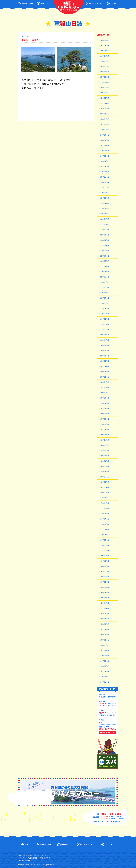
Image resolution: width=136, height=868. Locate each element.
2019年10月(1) (104, 398)
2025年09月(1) (104, 77)
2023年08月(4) (104, 182)
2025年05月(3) (104, 98)
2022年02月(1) (104, 272)
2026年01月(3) (104, 56)
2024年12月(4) (104, 124)
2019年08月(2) (104, 409)
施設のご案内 (26, 3)
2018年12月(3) (104, 445)
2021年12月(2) (104, 282)
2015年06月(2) (104, 624)
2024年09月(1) (104, 140)
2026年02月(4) (104, 51)
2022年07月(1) (104, 251)
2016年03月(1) (104, 587)
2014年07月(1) (104, 656)
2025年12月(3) (104, 61)
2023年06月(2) (104, 193)
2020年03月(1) (104, 372)
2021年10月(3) (104, 293)
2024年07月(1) (104, 151)
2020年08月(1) (104, 356)
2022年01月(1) (104, 277)
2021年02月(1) (104, 324)
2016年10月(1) (104, 561)
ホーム (26, 844)
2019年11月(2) (104, 393)
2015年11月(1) (104, 603)
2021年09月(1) (104, 298)
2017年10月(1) (104, 508)
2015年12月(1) (104, 598)
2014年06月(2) (104, 661)
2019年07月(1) (104, 414)
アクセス (112, 3)
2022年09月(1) (104, 240)
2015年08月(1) (104, 614)
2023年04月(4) (104, 203)
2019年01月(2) (104, 440)
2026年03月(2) (104, 46)
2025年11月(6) (104, 67)
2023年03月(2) (104, 209)
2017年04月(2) (104, 535)
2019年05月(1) (104, 424)
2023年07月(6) (104, 188)
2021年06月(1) (104, 309)
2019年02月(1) (104, 435)
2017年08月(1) (104, 514)
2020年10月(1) (104, 345)
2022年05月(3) (104, 261)
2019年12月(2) (104, 387)
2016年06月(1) (104, 577)
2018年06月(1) (104, 472)
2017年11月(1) (104, 503)
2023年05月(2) (104, 198)
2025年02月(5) (104, 114)
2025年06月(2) (104, 93)
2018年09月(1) (104, 456)
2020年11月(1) (104, 340)
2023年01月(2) (104, 219)
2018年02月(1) (104, 487)
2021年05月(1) (104, 314)
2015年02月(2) (104, 640)
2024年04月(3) (104, 161)
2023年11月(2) (104, 177)
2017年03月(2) (104, 540)
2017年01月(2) (104, 550)
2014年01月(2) (104, 682)
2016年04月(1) (104, 582)
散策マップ (44, 3)
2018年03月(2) (104, 482)
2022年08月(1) (104, 245)
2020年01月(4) (104, 382)
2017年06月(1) (104, 524)
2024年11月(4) (104, 130)
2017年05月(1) (104, 529)
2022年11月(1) (104, 230)
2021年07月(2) (104, 303)
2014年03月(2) (104, 671)
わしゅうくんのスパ (95, 3)
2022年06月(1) (104, 256)
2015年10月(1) (104, 608)
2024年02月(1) (104, 172)
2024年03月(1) (104, 167)
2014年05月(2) (104, 666)
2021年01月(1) (104, 330)
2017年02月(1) (104, 545)
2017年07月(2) (104, 519)
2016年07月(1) (104, 572)
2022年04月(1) (104, 266)
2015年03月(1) (104, 635)
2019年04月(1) (104, 429)
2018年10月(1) (104, 451)
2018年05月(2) (104, 477)
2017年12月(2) (104, 498)
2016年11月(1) (104, 556)
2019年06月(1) (104, 419)
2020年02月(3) (104, 377)
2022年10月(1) (104, 235)
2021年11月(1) (104, 288)
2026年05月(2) (104, 40)
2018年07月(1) (104, 466)
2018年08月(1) (104, 461)
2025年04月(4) (104, 103)
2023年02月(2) (104, 214)
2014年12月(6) (104, 645)
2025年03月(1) (104, 109)
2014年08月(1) (104, 650)
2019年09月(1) (104, 403)
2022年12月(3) (104, 224)
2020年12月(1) (104, 335)
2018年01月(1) (104, 493)
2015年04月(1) (104, 629)
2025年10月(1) (104, 72)
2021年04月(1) (104, 319)
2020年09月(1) (104, 351)
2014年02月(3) (104, 677)
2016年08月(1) (104, 566)
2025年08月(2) (104, 82)
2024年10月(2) (104, 135)
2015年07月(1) (104, 619)
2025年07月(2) (104, 88)
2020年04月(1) (104, 366)
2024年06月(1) (104, 156)
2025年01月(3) (104, 119)
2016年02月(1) (104, 593)
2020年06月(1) (104, 361)
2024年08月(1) (104, 145)
